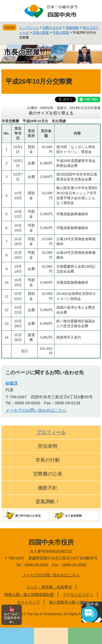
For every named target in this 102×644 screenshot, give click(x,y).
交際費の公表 (48, 474)
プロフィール (51, 432)
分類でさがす (52, 28)
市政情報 (72, 28)
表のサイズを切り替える (51, 113)
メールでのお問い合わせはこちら (36, 410)
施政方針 (48, 488)
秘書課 (12, 383)
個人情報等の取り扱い (68, 602)
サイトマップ (28, 602)
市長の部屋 (41, 33)
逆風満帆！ (48, 502)
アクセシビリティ (78, 595)
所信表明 (48, 446)
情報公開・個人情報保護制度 (29, 595)
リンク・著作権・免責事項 (49, 587)
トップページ (29, 28)
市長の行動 (48, 460)
